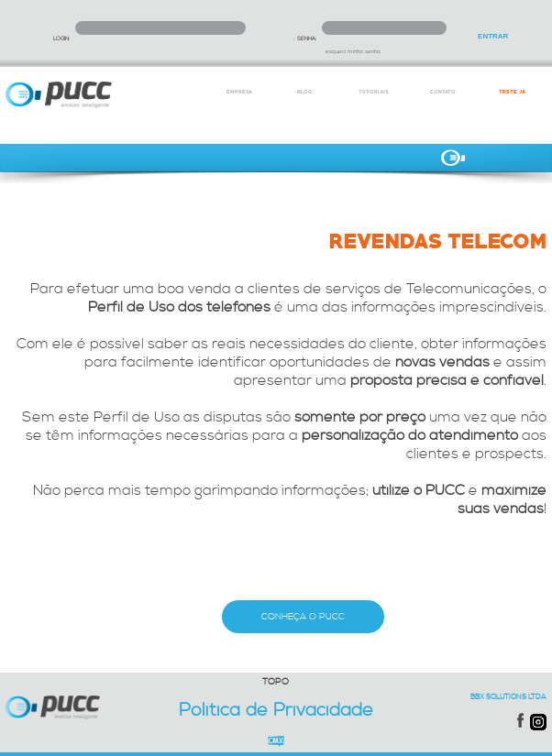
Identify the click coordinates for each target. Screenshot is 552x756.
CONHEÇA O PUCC (303, 617)
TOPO (276, 682)
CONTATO (443, 92)
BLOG (304, 92)
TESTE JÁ (512, 92)
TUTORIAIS (374, 92)
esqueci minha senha (353, 51)
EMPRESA (239, 92)
